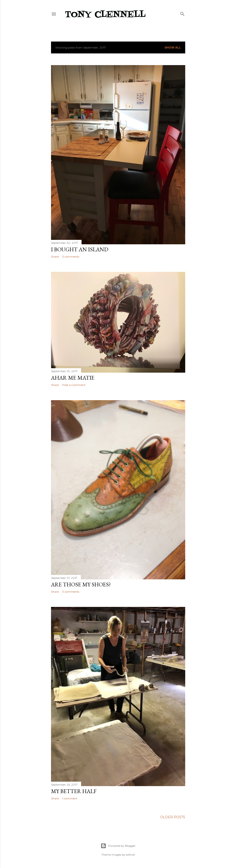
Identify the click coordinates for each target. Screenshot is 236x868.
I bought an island (80, 249)
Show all (173, 47)
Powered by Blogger (118, 846)
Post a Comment (74, 385)
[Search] (182, 13)
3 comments (71, 257)
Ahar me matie (73, 378)
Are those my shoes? (81, 584)
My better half (74, 791)
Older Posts (173, 817)
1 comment (70, 798)
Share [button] (55, 257)
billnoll (130, 855)
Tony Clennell (105, 15)
